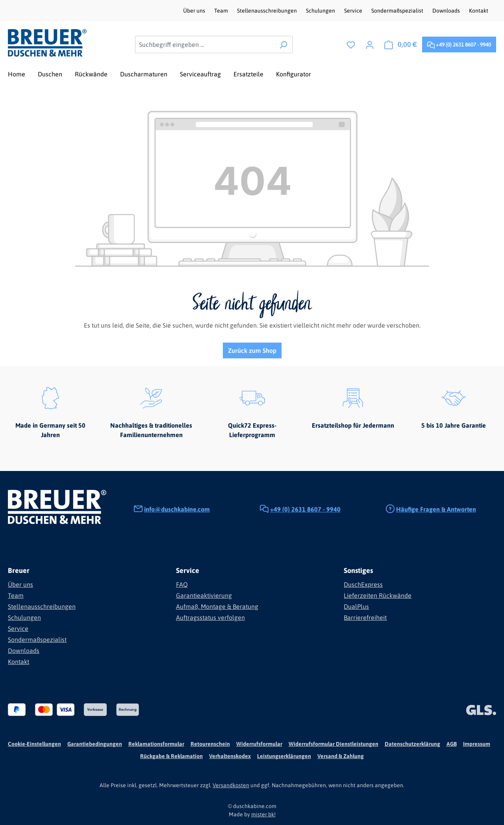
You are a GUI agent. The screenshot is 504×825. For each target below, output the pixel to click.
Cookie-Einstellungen (34, 744)
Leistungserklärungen (284, 756)
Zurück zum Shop (252, 350)
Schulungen (321, 11)
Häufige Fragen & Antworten (436, 509)
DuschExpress (363, 584)
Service (354, 11)
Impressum (477, 744)
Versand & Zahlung (341, 756)
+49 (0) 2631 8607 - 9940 (459, 43)
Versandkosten (231, 785)
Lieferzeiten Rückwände (378, 595)
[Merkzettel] (351, 44)
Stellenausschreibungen (268, 11)
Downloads (447, 11)
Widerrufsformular (259, 744)
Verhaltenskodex (230, 756)
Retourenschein (210, 744)
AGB (452, 744)
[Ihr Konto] (370, 44)
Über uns (195, 11)
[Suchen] (283, 44)
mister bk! (263, 814)
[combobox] (205, 44)
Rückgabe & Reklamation (171, 756)
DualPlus (356, 606)
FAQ (182, 584)
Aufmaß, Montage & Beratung (217, 606)
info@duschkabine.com (177, 509)
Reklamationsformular (156, 744)
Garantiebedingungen (95, 744)
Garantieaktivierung (204, 595)
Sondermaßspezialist (398, 11)
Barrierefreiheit (365, 617)
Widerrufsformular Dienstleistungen (334, 744)
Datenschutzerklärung (412, 744)
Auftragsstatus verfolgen (210, 617)
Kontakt (479, 11)
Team (222, 11)
